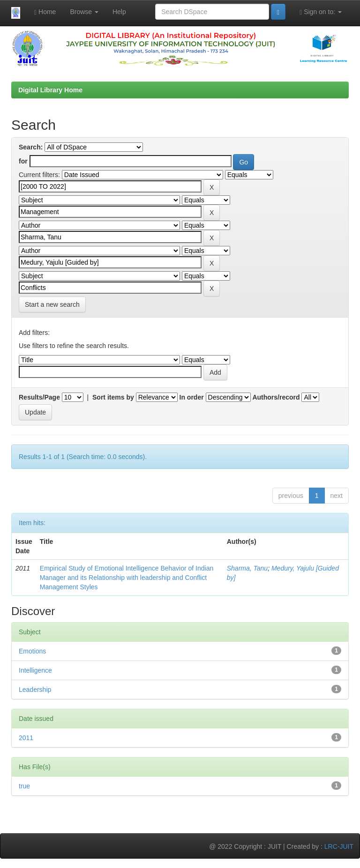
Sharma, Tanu (247, 568)
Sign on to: (321, 12)
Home (45, 12)
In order (192, 397)
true (24, 786)
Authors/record (276, 397)
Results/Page (39, 397)
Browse (84, 12)
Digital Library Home (50, 90)
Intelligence (35, 670)
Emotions (32, 651)
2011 (26, 738)
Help (119, 12)
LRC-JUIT (339, 846)
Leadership (35, 690)
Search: (31, 147)
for (23, 161)
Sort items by (113, 397)
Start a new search (52, 304)
